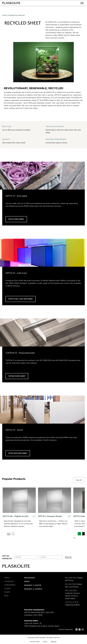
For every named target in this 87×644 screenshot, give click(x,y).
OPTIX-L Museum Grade (50, 516)
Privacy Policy (35, 642)
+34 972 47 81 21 (72, 602)
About (7, 578)
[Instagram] (83, 630)
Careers (8, 588)
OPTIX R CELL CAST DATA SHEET (21, 299)
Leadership (9, 581)
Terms (45, 642)
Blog (6, 596)
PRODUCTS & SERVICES (13, 15)
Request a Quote (33, 585)
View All (79, 480)
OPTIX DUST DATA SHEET (18, 453)
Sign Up (68, 557)
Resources (30, 578)
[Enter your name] (26, 557)
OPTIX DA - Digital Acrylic (16, 516)
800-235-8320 (71, 591)
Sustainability (10, 585)
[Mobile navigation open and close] (83, 3)
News (27, 582)
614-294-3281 (71, 584)
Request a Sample (33, 589)
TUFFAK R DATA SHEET (17, 376)
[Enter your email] (51, 557)
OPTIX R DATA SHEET (16, 219)
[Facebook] (80, 630)
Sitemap (54, 642)
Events (7, 592)
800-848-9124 (71, 578)
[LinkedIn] (77, 630)
